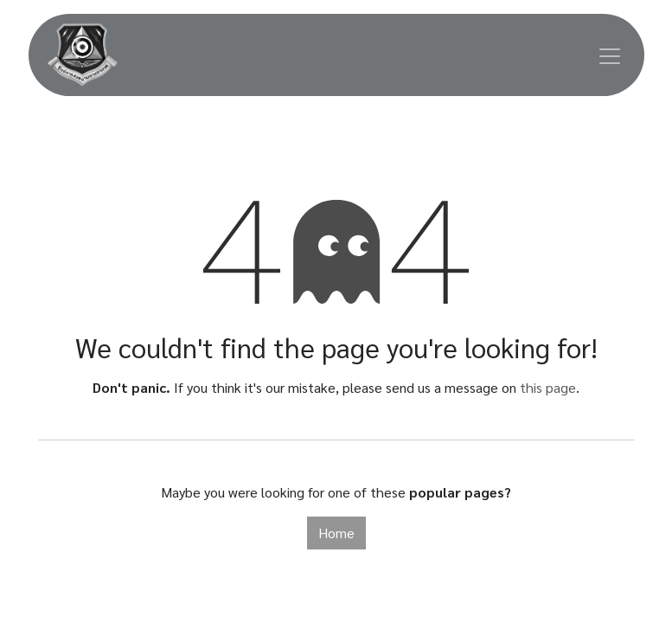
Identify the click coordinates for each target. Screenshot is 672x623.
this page (548, 387)
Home (336, 533)
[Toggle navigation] (610, 55)
